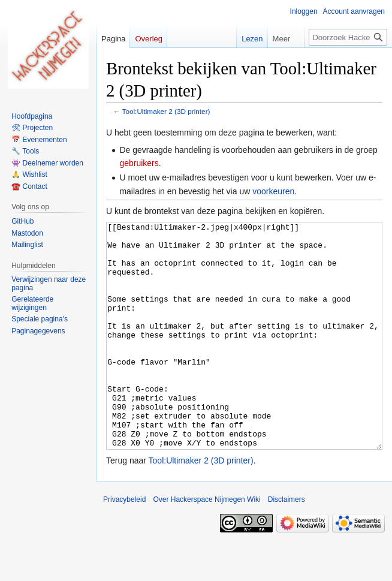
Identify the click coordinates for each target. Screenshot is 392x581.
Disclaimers (287, 544)
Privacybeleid (124, 544)
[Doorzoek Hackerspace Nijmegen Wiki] (348, 37)
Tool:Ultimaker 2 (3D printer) (166, 111)
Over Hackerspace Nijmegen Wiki (206, 544)
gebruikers (139, 163)
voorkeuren (273, 191)
